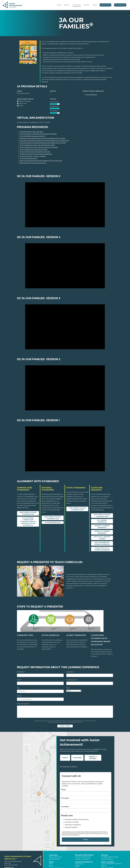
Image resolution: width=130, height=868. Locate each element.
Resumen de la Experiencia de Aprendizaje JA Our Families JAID (41, 161)
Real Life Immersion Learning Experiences (102, 543)
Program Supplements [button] (83, 857)
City (18, 688)
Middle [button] (77, 866)
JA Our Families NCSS (53, 522)
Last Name (70, 672)
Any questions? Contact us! (69, 767)
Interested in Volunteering (73, 825)
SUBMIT (86, 840)
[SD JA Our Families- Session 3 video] (65, 327)
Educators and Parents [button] (84, 855)
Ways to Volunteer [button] (55, 857)
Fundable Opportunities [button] (109, 857)
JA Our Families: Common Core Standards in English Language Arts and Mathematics (28, 522)
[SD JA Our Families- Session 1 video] (65, 449)
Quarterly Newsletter (71, 827)
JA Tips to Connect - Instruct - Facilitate (32, 156)
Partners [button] (104, 855)
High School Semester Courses (102, 538)
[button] (69, 5)
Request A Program (93, 758)
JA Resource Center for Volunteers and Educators (36, 154)
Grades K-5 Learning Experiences (102, 527)
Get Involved (120, 5)
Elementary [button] (79, 864)
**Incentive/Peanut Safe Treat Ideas (31, 132)
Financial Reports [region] (107, 859)
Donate (65, 758)
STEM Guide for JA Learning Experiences (33, 163)
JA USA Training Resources (28, 158)
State (68, 688)
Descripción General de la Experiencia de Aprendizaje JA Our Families (42, 138)
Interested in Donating (72, 822)
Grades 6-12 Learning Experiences (102, 532)
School (19, 696)
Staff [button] (51, 864)
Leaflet (111, 850)
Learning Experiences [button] (84, 862)
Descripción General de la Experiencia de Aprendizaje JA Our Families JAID (44, 141)
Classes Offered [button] (54, 859)
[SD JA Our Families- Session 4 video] (65, 266)
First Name (21, 672)
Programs (77, 5)
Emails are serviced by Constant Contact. (71, 835)
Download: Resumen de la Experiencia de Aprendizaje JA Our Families (43, 143)
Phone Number (72, 680)
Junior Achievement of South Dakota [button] (111, 865)
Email (19, 680)
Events (86, 5)
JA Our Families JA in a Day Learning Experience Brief (37, 145)
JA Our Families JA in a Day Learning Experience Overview (39, 147)
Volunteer (77, 758)
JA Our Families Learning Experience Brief (33, 150)
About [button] (51, 862)
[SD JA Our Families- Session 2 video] (65, 388)
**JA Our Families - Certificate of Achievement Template (38, 134)
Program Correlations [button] (82, 859)
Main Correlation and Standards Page (28, 513)
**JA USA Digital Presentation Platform (32, 136)
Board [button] (51, 866)
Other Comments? (23, 704)
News (95, 5)
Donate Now (106, 5)
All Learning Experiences (102, 521)
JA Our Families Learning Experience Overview (35, 152)
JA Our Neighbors (91, 95)
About (66, 5)
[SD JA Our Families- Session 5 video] (65, 205)
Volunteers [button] (53, 855)
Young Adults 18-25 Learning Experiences (102, 549)
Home (59, 5)
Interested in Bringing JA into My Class (77, 819)
